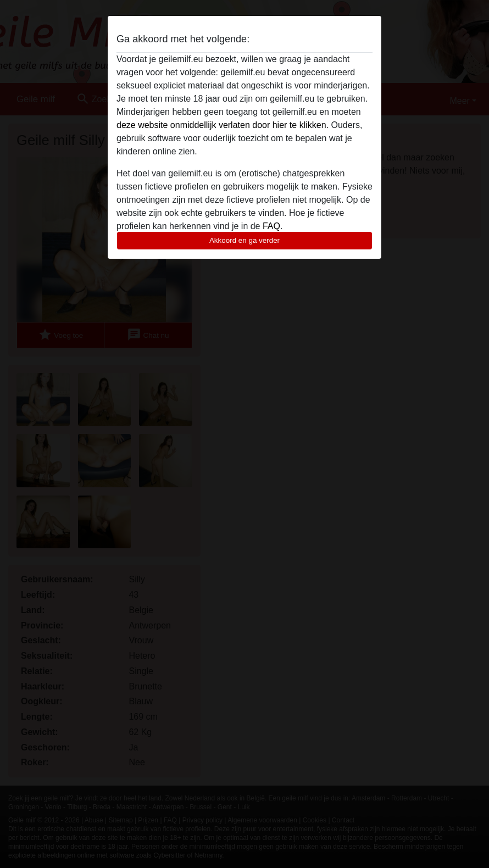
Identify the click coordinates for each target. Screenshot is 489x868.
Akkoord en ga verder (244, 240)
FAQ (271, 226)
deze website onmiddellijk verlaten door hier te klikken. (223, 125)
